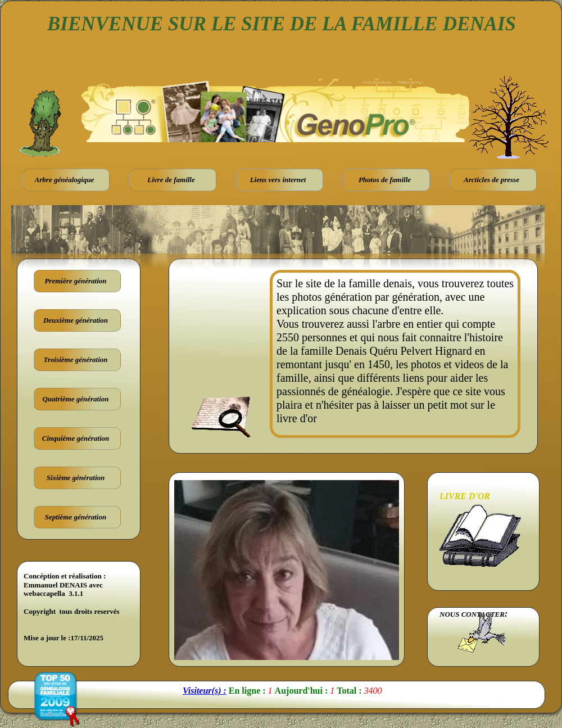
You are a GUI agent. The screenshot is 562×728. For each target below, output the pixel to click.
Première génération (75, 281)
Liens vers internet (278, 180)
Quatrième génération (75, 399)
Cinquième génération (76, 438)
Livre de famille (171, 180)
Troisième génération (76, 360)
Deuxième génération (76, 320)
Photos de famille (385, 180)
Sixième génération (76, 478)
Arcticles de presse (491, 180)
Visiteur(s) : (205, 691)
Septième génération (76, 517)
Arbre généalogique (65, 180)
